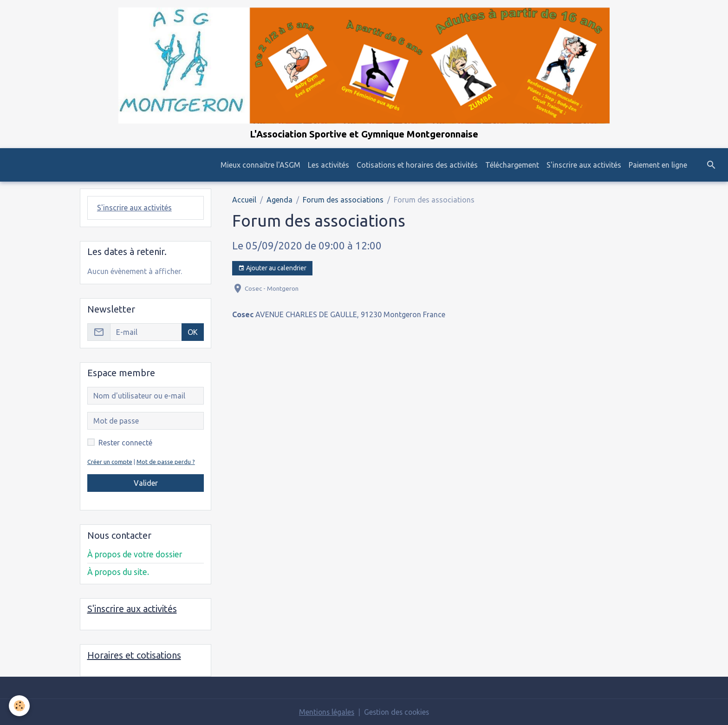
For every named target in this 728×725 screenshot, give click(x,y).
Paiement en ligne (658, 165)
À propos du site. (118, 572)
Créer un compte (110, 462)
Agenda (279, 200)
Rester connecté (125, 443)
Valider (146, 483)
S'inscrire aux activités (584, 165)
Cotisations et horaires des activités (417, 165)
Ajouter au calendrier (272, 269)
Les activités (328, 165)
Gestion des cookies (397, 712)
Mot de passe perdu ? (166, 462)
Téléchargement (512, 165)
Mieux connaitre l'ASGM (260, 165)
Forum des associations (343, 200)
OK (193, 332)
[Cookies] (20, 706)
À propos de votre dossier (135, 554)
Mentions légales (325, 712)
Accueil (244, 200)
